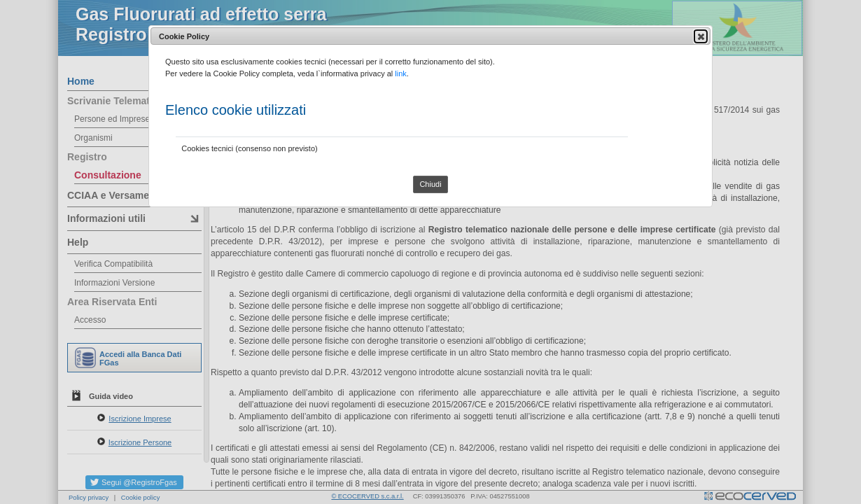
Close (700, 36)
